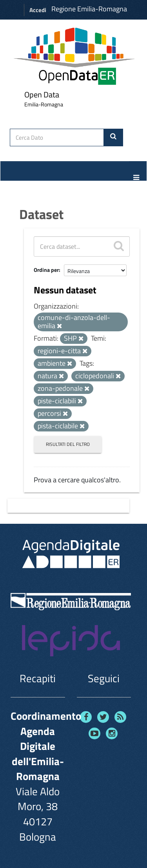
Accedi (38, 10)
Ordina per (46, 270)
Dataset (41, 214)
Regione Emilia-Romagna (89, 9)
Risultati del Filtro (68, 444)
